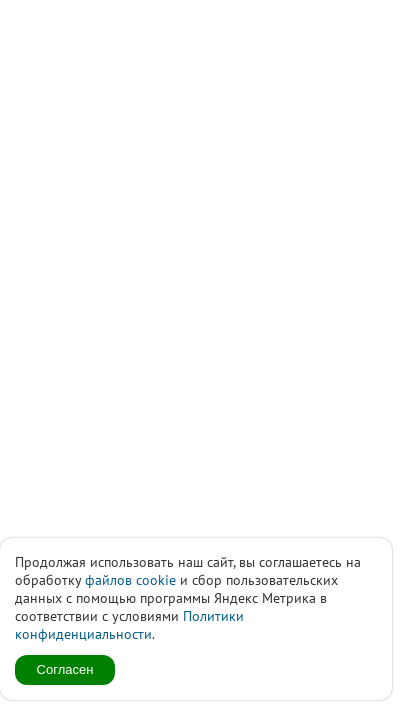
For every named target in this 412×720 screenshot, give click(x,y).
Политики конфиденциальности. (129, 625)
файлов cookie (130, 580)
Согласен (65, 669)
